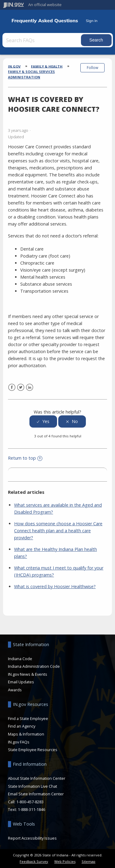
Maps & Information (26, 734)
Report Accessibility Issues (32, 838)
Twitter (21, 387)
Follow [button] (92, 68)
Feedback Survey (34, 861)
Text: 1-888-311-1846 (27, 809)
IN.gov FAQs (19, 742)
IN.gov (14, 66)
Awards (15, 690)
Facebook (12, 387)
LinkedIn (30, 387)
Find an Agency (22, 726)
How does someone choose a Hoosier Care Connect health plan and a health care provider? (58, 531)
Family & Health (47, 66)
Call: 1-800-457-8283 (26, 802)
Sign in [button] (92, 21)
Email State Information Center (36, 794)
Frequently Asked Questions (45, 21)
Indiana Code (20, 659)
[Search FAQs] (42, 40)
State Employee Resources (33, 750)
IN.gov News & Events (28, 674)
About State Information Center (37, 778)
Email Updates (21, 682)
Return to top (25, 458)
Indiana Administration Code (34, 666)
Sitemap (88, 861)
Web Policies (65, 861)
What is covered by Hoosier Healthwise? (55, 586)
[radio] (43, 422)
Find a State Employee (28, 718)
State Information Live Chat (33, 786)
